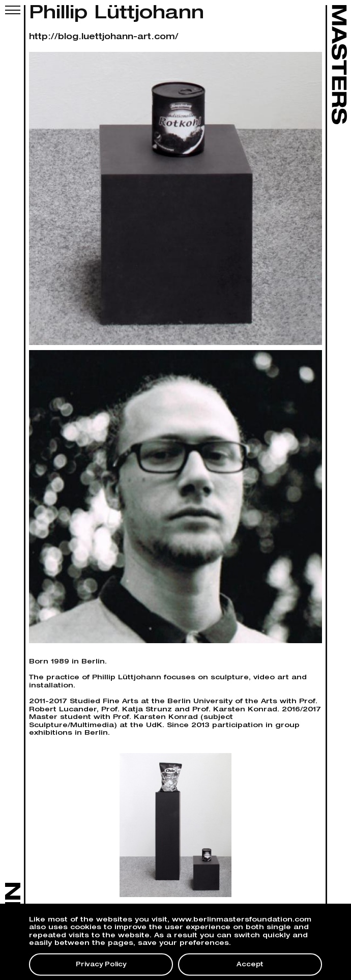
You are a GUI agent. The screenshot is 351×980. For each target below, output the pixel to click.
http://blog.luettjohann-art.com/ (104, 38)
